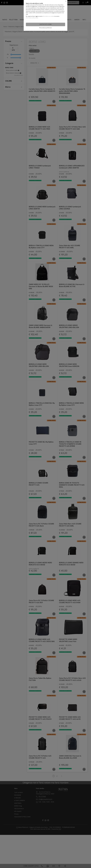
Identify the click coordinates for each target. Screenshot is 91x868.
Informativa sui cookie (48, 16)
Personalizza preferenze (45, 28)
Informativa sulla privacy (32, 18)
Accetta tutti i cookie (46, 24)
